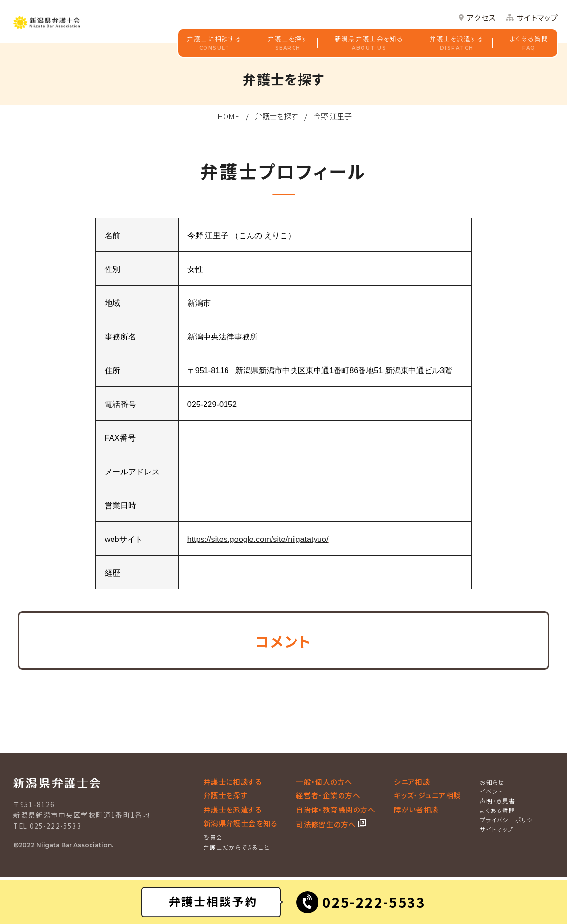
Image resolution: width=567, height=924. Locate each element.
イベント (492, 791)
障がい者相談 (416, 809)
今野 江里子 (333, 116)
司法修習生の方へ (327, 824)
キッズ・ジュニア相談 (428, 795)
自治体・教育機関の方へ (336, 809)
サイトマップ (538, 18)
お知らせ (492, 782)
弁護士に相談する (214, 43)
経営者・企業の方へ (328, 795)
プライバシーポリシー (510, 820)
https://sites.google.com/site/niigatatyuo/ (258, 539)
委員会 (213, 837)
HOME (228, 116)
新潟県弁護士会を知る (369, 43)
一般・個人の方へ (324, 781)
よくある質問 (529, 43)
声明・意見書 (498, 800)
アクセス (481, 18)
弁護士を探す (288, 43)
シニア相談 (412, 781)
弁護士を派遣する (457, 43)
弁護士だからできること (237, 847)
